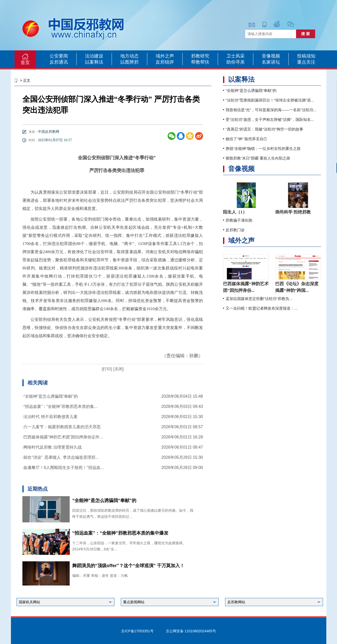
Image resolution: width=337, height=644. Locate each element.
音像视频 (271, 56)
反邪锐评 (165, 62)
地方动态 (129, 56)
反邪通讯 (59, 62)
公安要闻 (59, 56)
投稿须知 (306, 56)
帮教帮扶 (200, 62)
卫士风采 (236, 56)
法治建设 (94, 56)
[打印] (107, 369)
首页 (25, 63)
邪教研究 (200, 56)
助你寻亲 (236, 62)
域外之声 (165, 56)
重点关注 (306, 62)
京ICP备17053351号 (137, 631)
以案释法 (94, 62)
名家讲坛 (271, 62)
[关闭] (118, 369)
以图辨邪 (129, 62)
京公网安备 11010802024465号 (191, 631)
